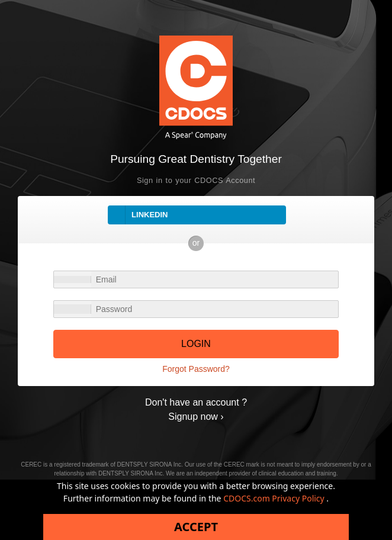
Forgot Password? (196, 369)
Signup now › (196, 417)
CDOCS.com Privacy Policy (275, 498)
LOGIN (196, 344)
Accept (196, 527)
